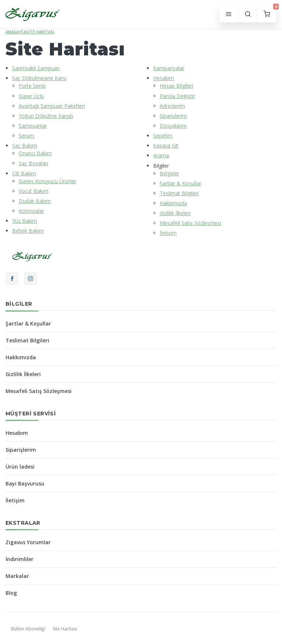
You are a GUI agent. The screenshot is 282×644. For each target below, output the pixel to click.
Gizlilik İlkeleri (175, 213)
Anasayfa (16, 32)
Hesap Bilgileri (176, 86)
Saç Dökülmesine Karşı (39, 78)
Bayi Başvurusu (25, 483)
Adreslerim (172, 106)
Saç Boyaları (33, 163)
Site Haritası (40, 32)
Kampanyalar (169, 68)
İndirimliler (19, 559)
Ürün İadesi (20, 467)
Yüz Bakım (25, 221)
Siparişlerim (173, 116)
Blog (11, 593)
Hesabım (164, 78)
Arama (161, 155)
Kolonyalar (31, 211)
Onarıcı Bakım (35, 153)
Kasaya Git (166, 145)
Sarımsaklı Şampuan (36, 68)
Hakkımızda (173, 203)
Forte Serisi (32, 86)
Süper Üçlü (31, 96)
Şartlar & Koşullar (180, 183)
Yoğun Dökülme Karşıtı (46, 116)
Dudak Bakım (35, 201)
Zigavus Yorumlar (28, 542)
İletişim (168, 233)
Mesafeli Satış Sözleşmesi (190, 223)
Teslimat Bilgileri (179, 193)
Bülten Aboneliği (28, 629)
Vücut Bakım (34, 191)
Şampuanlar (33, 126)
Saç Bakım (25, 145)
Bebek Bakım (28, 231)
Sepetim (163, 136)
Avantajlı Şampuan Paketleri (52, 106)
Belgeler (169, 173)
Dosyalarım (173, 126)
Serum (26, 136)
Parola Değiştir (177, 96)
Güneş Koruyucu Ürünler (48, 181)
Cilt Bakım (24, 173)
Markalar (17, 576)
